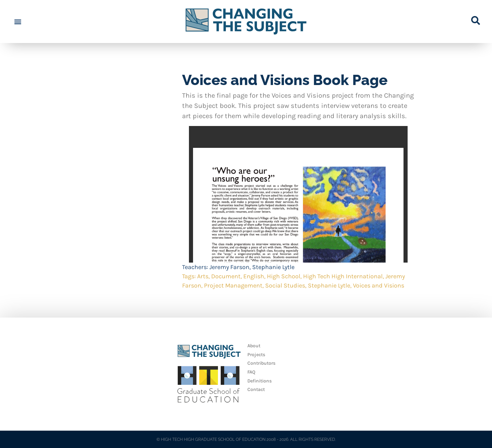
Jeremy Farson (229, 267)
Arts (203, 276)
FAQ (251, 372)
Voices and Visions (379, 285)
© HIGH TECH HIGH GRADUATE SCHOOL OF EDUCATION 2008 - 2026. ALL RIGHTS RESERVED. (246, 439)
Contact (256, 389)
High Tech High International (343, 276)
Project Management (233, 285)
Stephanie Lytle (273, 267)
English (254, 276)
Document (226, 276)
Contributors (261, 363)
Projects (256, 355)
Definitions (259, 381)
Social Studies (285, 285)
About (254, 346)
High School (284, 276)
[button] (18, 22)
